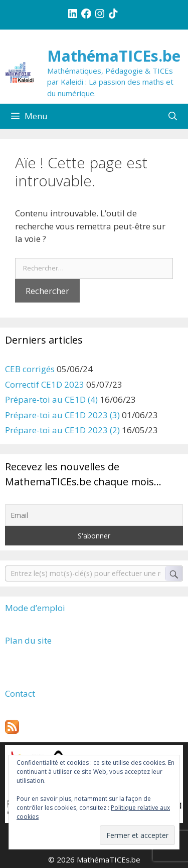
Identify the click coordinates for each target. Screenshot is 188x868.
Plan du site (28, 640)
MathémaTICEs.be (114, 56)
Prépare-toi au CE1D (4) (51, 399)
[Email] (94, 515)
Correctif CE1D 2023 (45, 384)
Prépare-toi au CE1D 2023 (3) (62, 415)
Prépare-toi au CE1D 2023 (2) (62, 430)
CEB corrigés (30, 369)
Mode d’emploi (35, 608)
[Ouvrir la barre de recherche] (172, 116)
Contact (20, 693)
